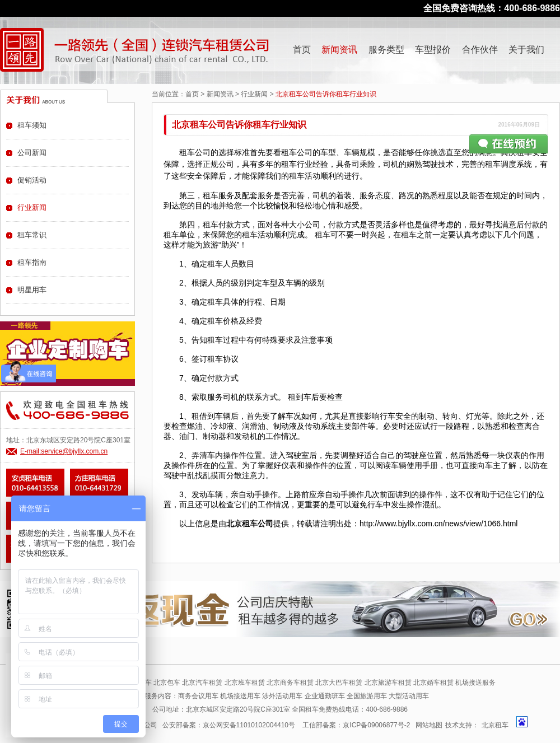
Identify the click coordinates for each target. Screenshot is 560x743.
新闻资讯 (339, 50)
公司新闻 (32, 153)
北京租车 (495, 725)
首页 (302, 50)
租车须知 (32, 125)
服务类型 (386, 50)
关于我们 (526, 50)
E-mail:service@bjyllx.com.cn (64, 451)
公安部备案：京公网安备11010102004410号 (229, 725)
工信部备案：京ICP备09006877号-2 (356, 725)
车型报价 (433, 50)
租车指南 (32, 262)
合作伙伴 (480, 50)
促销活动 (32, 180)
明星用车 (32, 290)
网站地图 (429, 725)
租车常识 (32, 235)
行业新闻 (254, 94)
